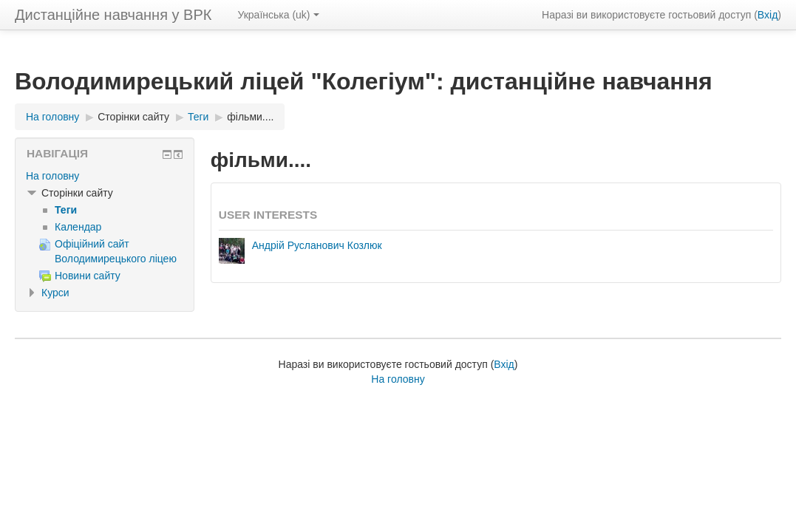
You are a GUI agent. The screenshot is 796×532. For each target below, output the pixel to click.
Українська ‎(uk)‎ (278, 15)
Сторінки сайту (133, 117)
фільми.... (250, 117)
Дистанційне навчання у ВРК (113, 15)
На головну (52, 176)
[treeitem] (105, 176)
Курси (55, 293)
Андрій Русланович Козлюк (317, 245)
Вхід (768, 15)
